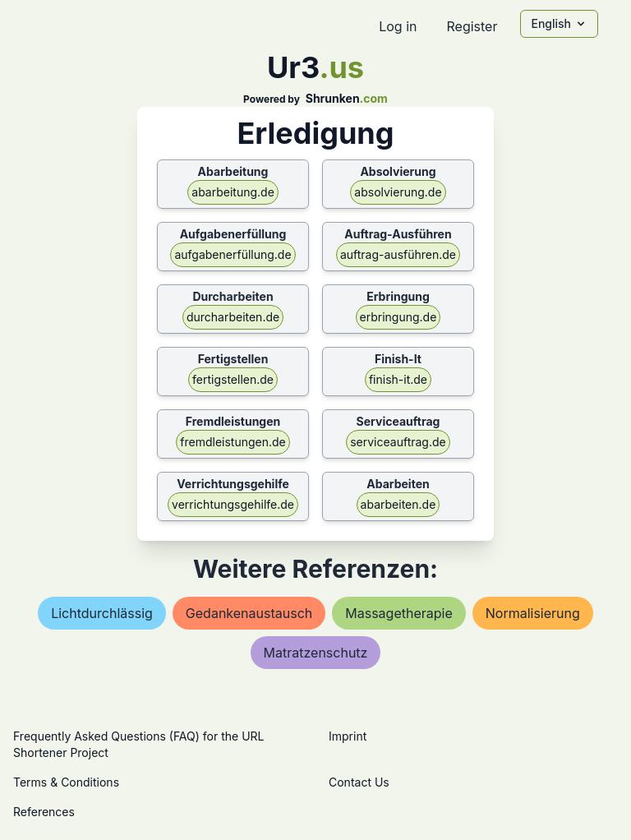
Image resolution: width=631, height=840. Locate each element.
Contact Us (359, 782)
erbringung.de (398, 317)
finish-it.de (398, 379)
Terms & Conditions (66, 782)
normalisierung (533, 613)
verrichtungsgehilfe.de (233, 504)
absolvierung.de (398, 192)
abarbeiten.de (398, 504)
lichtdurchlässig (102, 613)
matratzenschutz (316, 653)
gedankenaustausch (249, 613)
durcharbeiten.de (233, 317)
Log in (398, 26)
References (44, 812)
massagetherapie (398, 613)
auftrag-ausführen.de (398, 254)
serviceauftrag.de (398, 442)
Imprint (348, 736)
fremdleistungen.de (233, 442)
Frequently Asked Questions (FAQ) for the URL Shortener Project (138, 744)
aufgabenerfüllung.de (233, 254)
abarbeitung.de (233, 192)
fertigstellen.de (233, 379)
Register (472, 26)
